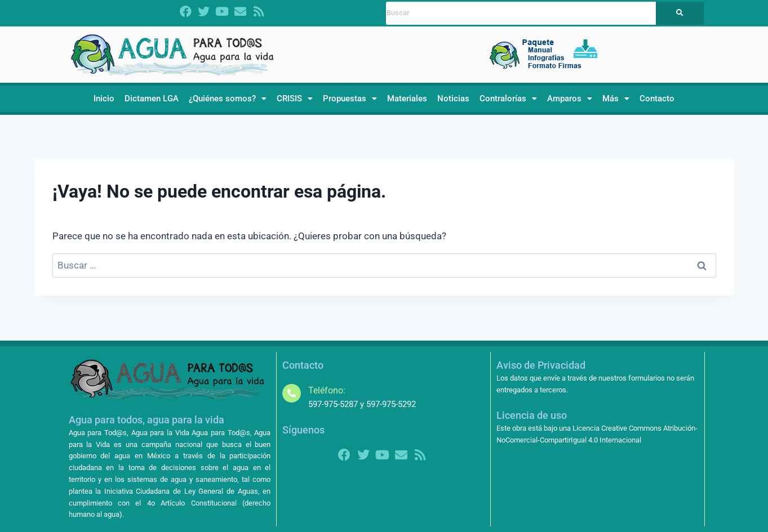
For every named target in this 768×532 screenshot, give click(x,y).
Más (616, 99)
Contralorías (508, 99)
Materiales (407, 99)
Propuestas (350, 99)
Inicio (104, 99)
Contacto (657, 99)
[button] (228, 99)
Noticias (453, 99)
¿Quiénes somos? (228, 99)
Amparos (570, 99)
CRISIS (295, 99)
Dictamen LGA (152, 99)
